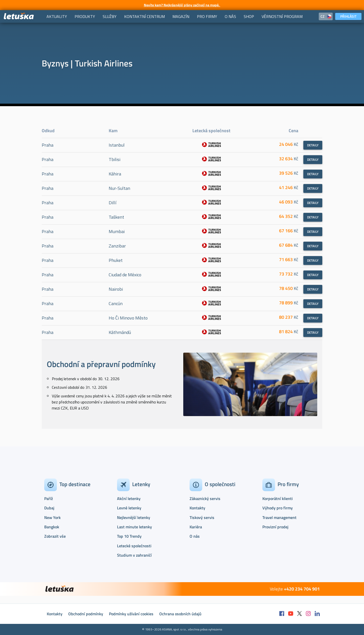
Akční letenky (129, 498)
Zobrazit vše (55, 536)
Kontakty (197, 508)
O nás (195, 536)
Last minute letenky (134, 527)
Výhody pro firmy (278, 508)
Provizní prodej (275, 527)
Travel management (279, 517)
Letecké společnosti (134, 546)
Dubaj (49, 508)
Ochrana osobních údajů (180, 614)
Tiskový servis (202, 517)
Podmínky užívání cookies (131, 614)
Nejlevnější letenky (134, 517)
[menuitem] (57, 16)
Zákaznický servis (205, 498)
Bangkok (52, 527)
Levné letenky (129, 508)
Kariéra (196, 527)
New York (52, 517)
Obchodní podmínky (86, 614)
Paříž (49, 498)
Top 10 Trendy (129, 536)
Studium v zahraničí (134, 555)
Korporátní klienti (278, 498)
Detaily (313, 145)
